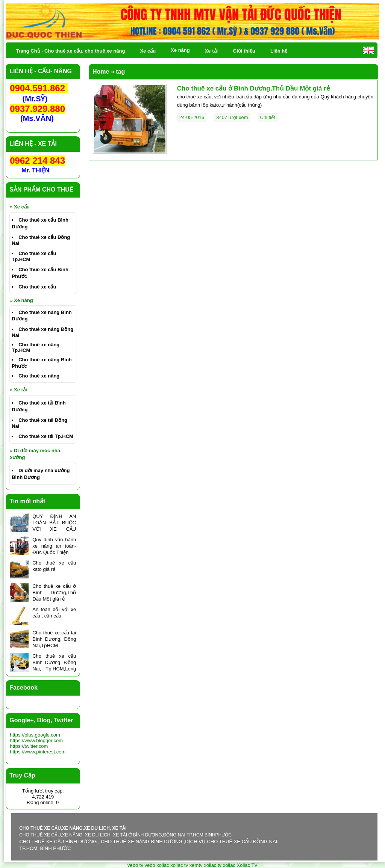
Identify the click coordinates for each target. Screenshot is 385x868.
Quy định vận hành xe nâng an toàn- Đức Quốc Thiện (54, 546)
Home (101, 72)
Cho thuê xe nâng (39, 376)
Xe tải (20, 390)
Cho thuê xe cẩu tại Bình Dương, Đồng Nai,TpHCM (54, 639)
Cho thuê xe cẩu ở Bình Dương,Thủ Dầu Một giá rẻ (254, 88)
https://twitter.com (29, 746)
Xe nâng (23, 300)
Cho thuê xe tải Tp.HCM (46, 436)
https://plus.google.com (35, 735)
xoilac (163, 865)
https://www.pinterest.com (38, 752)
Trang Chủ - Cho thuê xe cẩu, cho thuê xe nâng (70, 51)
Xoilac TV (247, 865)
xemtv (196, 865)
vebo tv (135, 865)
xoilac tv (179, 865)
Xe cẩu (22, 207)
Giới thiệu (244, 51)
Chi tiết (268, 117)
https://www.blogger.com (36, 740)
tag (120, 72)
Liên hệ (279, 51)
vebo (150, 865)
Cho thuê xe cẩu (37, 287)
